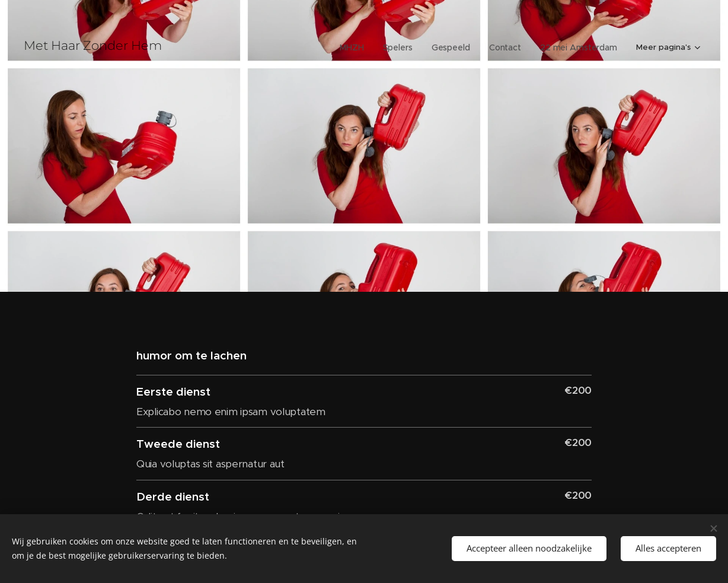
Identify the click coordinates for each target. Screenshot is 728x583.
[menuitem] (323, 47)
